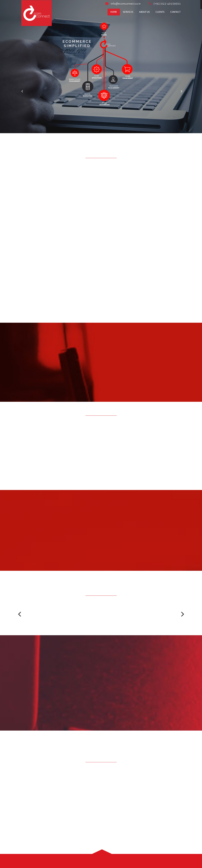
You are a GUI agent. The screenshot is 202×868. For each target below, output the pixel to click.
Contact (175, 12)
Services (128, 12)
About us (144, 12)
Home (114, 12)
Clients (160, 12)
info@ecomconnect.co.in (123, 4)
